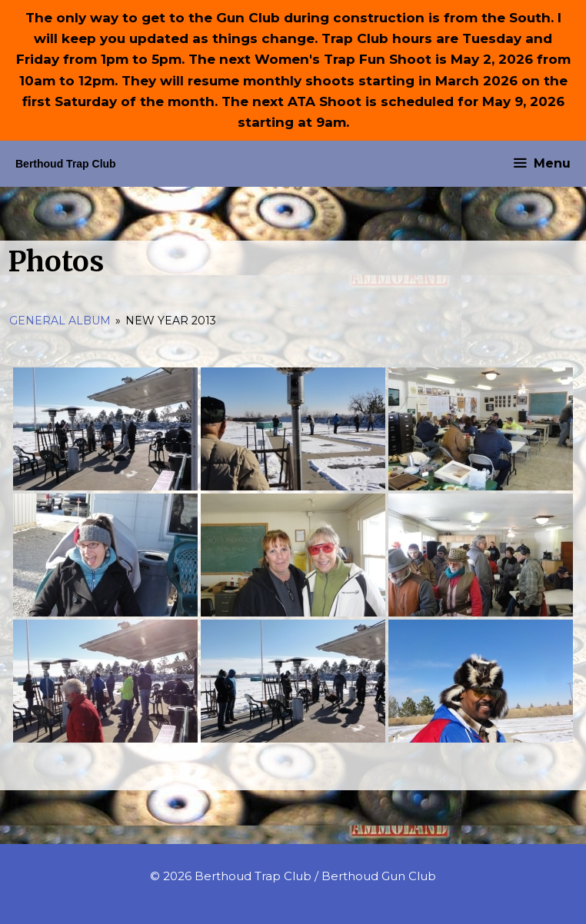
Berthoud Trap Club (66, 164)
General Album (60, 321)
